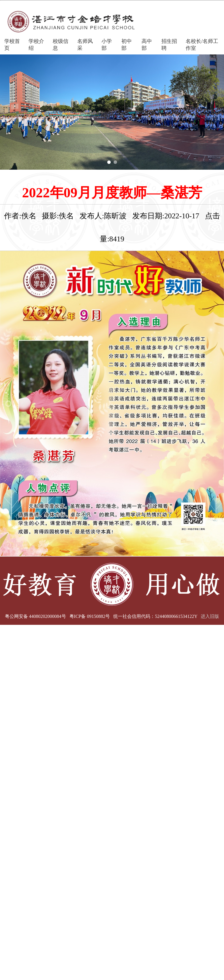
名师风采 (85, 45)
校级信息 (61, 45)
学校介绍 (36, 45)
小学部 (107, 45)
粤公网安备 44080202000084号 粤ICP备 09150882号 (58, 616)
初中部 (127, 45)
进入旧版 (210, 616)
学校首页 (12, 45)
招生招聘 (169, 45)
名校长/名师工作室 (202, 45)
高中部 (147, 45)
